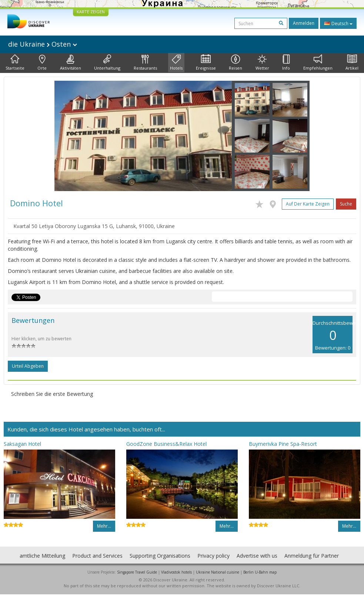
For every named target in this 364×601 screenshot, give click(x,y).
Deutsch (338, 23)
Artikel (352, 63)
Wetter (262, 63)
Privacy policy (213, 556)
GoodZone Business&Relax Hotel (166, 444)
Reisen (236, 63)
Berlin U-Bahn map (260, 572)
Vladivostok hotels (176, 572)
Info (286, 63)
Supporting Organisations (160, 556)
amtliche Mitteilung (42, 556)
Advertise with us (257, 556)
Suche (346, 204)
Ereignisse (206, 63)
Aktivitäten (71, 63)
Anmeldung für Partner (312, 556)
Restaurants (145, 63)
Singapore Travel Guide (137, 572)
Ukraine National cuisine (218, 572)
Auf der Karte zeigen (308, 204)
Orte (42, 63)
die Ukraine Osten (43, 44)
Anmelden (304, 23)
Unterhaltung (107, 63)
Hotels (176, 63)
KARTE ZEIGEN (91, 12)
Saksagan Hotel (22, 444)
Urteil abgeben (28, 366)
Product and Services (97, 556)
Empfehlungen (318, 63)
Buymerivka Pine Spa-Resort (283, 444)
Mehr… (104, 526)
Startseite (15, 63)
